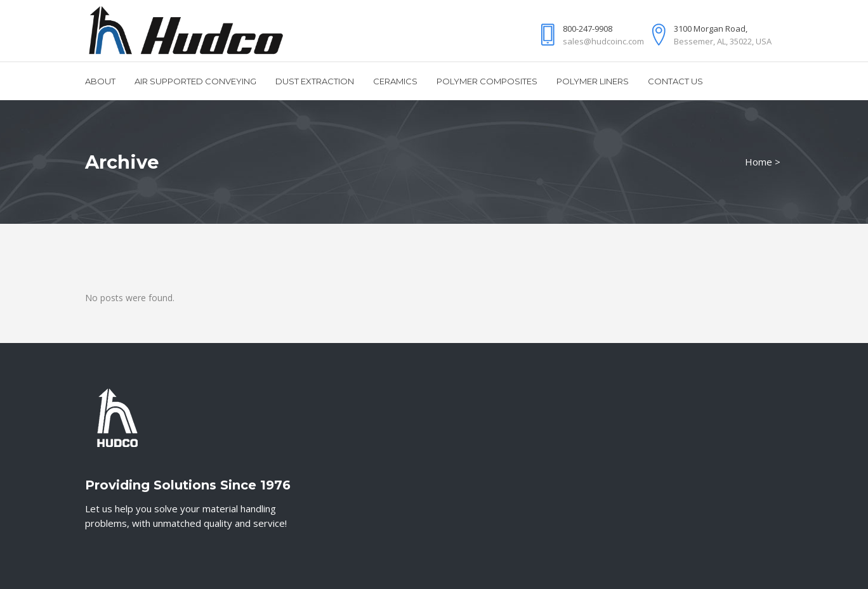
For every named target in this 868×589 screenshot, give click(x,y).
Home (759, 162)
